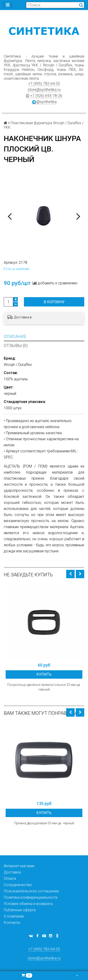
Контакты (12, 923)
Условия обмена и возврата (28, 904)
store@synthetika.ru (44, 90)
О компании (14, 916)
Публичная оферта (20, 910)
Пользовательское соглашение (31, 891)
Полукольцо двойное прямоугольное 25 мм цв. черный (44, 687)
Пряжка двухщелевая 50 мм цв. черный (44, 823)
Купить (44, 674)
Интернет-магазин (19, 866)
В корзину (54, 302)
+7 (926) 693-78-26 (44, 96)
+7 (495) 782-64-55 (44, 84)
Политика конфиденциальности (31, 897)
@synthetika (44, 102)
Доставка (12, 872)
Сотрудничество (18, 885)
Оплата (10, 879)
